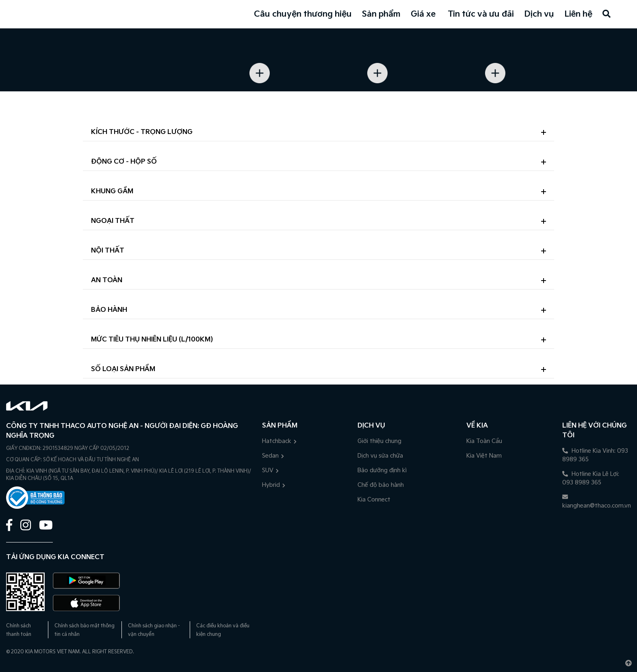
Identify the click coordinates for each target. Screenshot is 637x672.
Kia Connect (374, 500)
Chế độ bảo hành (381, 485)
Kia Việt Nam (484, 456)
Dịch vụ (539, 14)
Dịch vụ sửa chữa (380, 456)
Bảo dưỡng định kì (382, 470)
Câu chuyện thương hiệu (303, 14)
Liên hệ (578, 14)
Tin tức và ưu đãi (481, 14)
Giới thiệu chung (379, 441)
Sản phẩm (381, 14)
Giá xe (423, 14)
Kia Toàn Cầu (484, 441)
